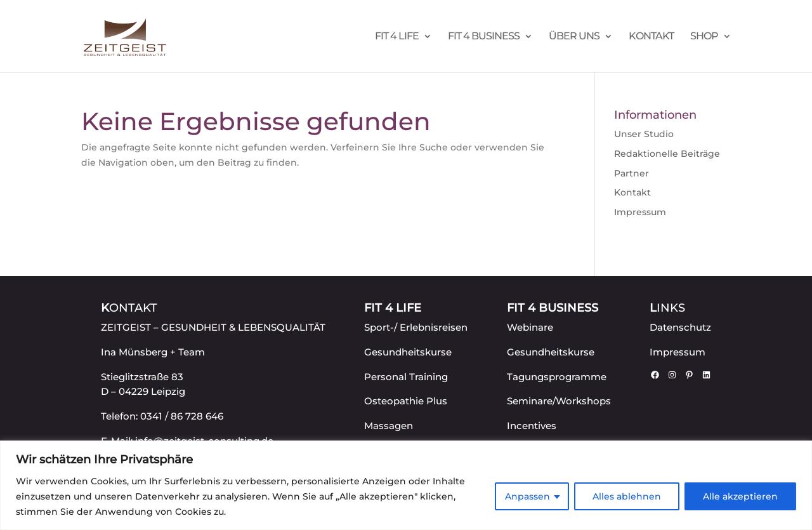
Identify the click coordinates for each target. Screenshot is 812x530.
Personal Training (406, 377)
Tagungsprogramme (557, 377)
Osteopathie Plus (406, 401)
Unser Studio (644, 134)
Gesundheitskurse (408, 352)
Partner (632, 173)
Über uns (574, 37)
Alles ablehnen (627, 496)
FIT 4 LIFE (397, 37)
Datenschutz (680, 327)
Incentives (532, 426)
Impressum (640, 212)
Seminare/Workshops (559, 401)
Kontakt (651, 37)
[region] (406, 485)
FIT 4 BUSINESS (484, 37)
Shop (704, 37)
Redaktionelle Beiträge (667, 154)
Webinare (530, 327)
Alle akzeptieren (740, 496)
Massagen (389, 426)
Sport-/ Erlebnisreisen (416, 327)
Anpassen (527, 496)
